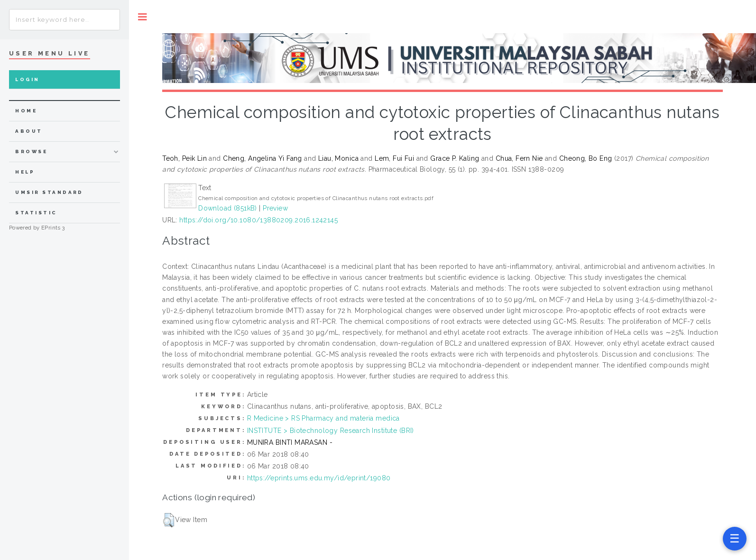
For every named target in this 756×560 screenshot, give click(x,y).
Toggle (143, 17)
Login (27, 79)
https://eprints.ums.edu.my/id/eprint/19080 (319, 478)
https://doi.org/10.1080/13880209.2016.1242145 (258, 220)
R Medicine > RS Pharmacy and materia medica (323, 418)
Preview (275, 208)
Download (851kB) (228, 208)
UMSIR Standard (49, 192)
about (29, 131)
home (26, 111)
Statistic (36, 213)
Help (25, 172)
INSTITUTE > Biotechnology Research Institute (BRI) (331, 431)
